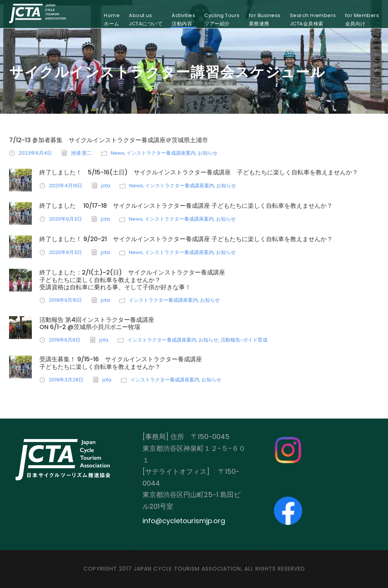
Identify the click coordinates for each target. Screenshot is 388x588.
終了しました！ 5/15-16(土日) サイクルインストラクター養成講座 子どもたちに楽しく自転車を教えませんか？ (199, 172)
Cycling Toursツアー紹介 (222, 20)
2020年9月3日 (65, 219)
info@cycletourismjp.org (184, 521)
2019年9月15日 (65, 300)
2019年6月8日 (65, 340)
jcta (106, 186)
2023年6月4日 (35, 153)
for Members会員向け (362, 20)
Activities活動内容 (183, 20)
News (117, 153)
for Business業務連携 (265, 20)
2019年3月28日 (66, 380)
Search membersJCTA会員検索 (313, 20)
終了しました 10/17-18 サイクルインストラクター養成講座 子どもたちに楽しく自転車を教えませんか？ (186, 206)
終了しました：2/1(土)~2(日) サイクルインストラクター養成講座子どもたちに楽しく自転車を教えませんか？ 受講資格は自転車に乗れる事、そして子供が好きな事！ (132, 280)
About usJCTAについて (146, 20)
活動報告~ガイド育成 (244, 340)
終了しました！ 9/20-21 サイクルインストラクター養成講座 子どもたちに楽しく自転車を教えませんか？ (186, 239)
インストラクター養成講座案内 (161, 153)
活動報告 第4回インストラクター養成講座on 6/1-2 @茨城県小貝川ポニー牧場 (97, 323)
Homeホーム (112, 20)
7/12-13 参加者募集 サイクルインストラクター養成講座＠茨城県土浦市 (109, 140)
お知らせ (208, 153)
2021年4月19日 (66, 186)
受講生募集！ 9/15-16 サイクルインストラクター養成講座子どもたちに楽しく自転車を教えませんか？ (121, 363)
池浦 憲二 (81, 153)
